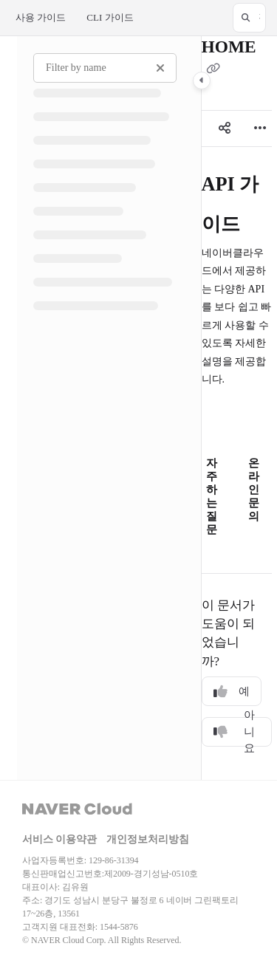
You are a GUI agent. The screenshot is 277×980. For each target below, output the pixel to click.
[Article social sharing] (225, 129)
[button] (249, 18)
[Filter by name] (105, 68)
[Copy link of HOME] (213, 69)
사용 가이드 (41, 17)
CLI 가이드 (110, 17)
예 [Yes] (232, 692)
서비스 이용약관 (59, 839)
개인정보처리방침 (148, 839)
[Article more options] (260, 129)
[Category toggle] (202, 80)
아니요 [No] (234, 732)
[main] (237, 408)
